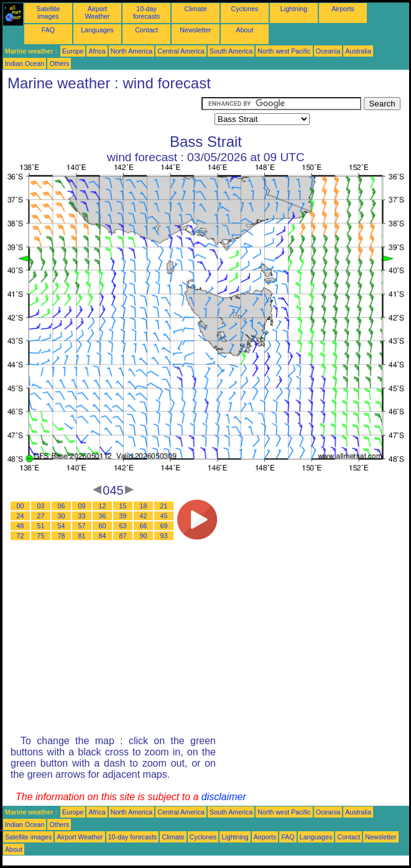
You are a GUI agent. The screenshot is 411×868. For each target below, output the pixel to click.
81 (82, 536)
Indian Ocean (25, 63)
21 (164, 506)
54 (62, 526)
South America (231, 51)
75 (41, 536)
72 (21, 536)
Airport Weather (97, 12)
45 (164, 516)
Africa (97, 51)
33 (82, 516)
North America (132, 51)
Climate (195, 9)
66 (144, 526)
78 (62, 536)
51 (41, 526)
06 (62, 506)
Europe (73, 51)
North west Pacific (284, 51)
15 (123, 506)
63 (123, 526)
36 (103, 516)
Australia (358, 51)
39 (123, 516)
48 (21, 526)
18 (144, 506)
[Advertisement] (102, 113)
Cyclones (245, 9)
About (245, 30)
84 (103, 536)
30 (62, 516)
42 (144, 516)
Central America (181, 51)
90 (144, 536)
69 (164, 526)
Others (59, 63)
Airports (343, 9)
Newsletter (195, 30)
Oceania (328, 51)
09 (82, 506)
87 (123, 536)
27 (41, 516)
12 (103, 506)
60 (103, 526)
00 (21, 506)
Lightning (294, 9)
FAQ (48, 30)
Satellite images (48, 12)
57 (82, 526)
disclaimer (224, 797)
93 (164, 536)
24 (21, 516)
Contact (146, 30)
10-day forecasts (146, 12)
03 (41, 506)
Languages (97, 30)
